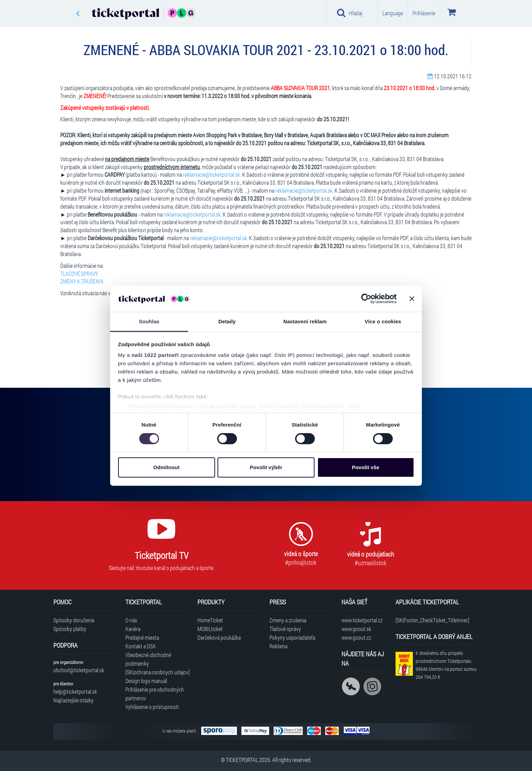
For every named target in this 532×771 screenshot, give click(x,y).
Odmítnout (167, 467)
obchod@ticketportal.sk (79, 670)
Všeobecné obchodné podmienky (148, 659)
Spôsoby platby (70, 629)
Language (393, 13)
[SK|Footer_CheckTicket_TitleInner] (432, 620)
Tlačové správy (285, 629)
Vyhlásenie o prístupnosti (152, 707)
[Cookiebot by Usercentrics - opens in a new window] (366, 299)
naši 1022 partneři (155, 355)
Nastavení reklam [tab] (305, 321)
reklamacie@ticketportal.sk (211, 174)
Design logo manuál (146, 681)
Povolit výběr (266, 467)
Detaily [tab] (227, 321)
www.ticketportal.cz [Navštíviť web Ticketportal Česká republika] (362, 620)
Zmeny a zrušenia (288, 620)
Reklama (278, 646)
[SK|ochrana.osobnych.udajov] (158, 672)
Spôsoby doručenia (74, 620)
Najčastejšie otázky (73, 700)
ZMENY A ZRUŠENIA (82, 281)
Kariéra (133, 629)
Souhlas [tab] (149, 321)
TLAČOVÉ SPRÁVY (79, 274)
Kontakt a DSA (141, 646)
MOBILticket (210, 629)
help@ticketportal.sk (75, 691)
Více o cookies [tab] (383, 321)
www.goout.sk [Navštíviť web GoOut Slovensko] (356, 629)
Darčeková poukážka (219, 637)
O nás (131, 620)
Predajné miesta (142, 637)
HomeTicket (210, 620)
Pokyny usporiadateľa (292, 637)
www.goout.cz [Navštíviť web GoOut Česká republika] (356, 637)
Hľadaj (350, 13)
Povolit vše (366, 467)
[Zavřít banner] (412, 299)
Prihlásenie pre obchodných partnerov (155, 694)
